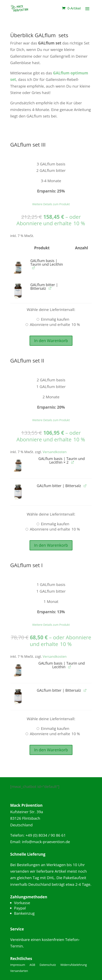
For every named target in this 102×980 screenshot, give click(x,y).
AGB (32, 965)
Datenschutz (48, 965)
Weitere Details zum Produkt (51, 204)
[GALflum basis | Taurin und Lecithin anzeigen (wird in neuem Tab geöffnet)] (33, 268)
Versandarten (19, 971)
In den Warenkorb (51, 341)
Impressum (18, 965)
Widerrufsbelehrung (74, 965)
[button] (18, 267)
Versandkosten (55, 452)
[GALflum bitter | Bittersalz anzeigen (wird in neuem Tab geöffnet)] (50, 288)
